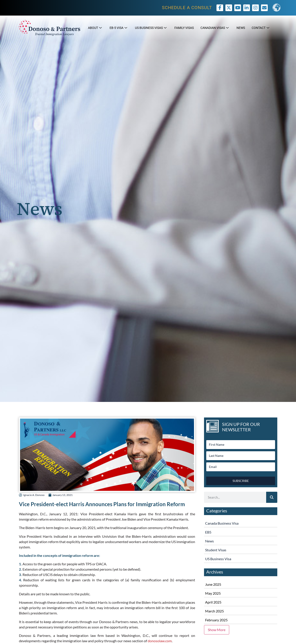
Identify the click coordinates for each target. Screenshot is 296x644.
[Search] (272, 497)
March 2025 (214, 611)
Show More (217, 630)
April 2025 (213, 602)
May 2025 (213, 593)
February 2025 (216, 620)
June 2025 (213, 584)
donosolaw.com (160, 641)
